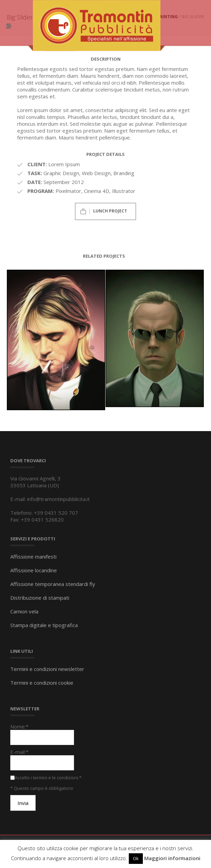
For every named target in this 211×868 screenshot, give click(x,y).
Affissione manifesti (33, 557)
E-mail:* (19, 752)
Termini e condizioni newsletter (47, 669)
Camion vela (24, 611)
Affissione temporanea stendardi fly (53, 584)
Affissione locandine (34, 570)
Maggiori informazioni (172, 858)
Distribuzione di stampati (40, 598)
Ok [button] (136, 858)
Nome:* (19, 726)
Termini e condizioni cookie (42, 683)
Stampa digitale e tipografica (44, 625)
